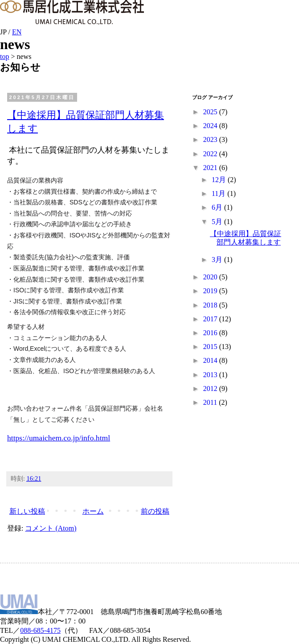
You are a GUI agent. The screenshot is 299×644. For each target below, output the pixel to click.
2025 (211, 112)
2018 (211, 305)
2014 (211, 360)
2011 (211, 402)
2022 (211, 154)
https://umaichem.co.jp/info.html (59, 438)
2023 (211, 139)
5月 (218, 222)
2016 (211, 333)
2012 (211, 388)
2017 (211, 319)
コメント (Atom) (51, 528)
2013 (211, 375)
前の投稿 (155, 511)
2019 (211, 291)
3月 (218, 260)
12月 (220, 180)
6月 (218, 207)
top (4, 56)
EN (17, 32)
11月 (219, 193)
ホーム (93, 511)
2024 (211, 126)
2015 (211, 347)
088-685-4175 (40, 630)
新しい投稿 (27, 511)
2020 (211, 277)
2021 (211, 168)
